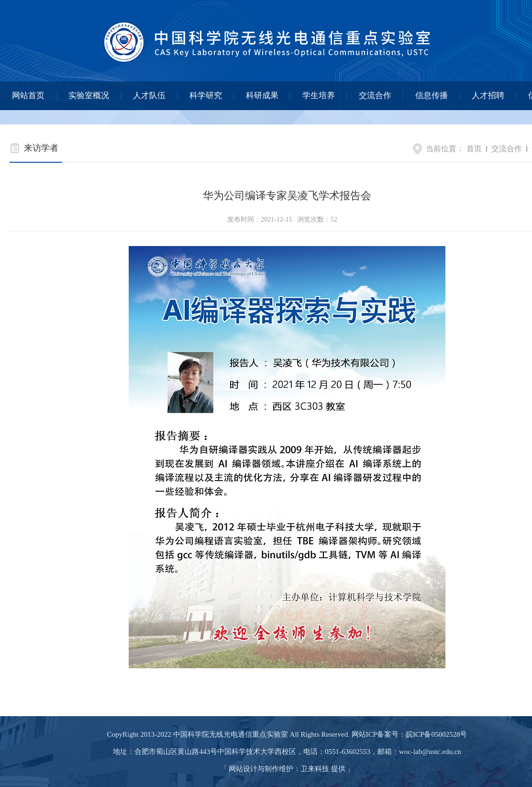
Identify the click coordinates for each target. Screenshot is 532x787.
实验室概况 (89, 96)
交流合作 (375, 96)
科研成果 (262, 96)
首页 (474, 149)
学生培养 (319, 96)
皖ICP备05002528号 (436, 734)
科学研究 (206, 96)
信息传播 (432, 96)
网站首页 (28, 96)
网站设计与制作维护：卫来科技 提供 (287, 769)
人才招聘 (488, 96)
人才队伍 (149, 96)
